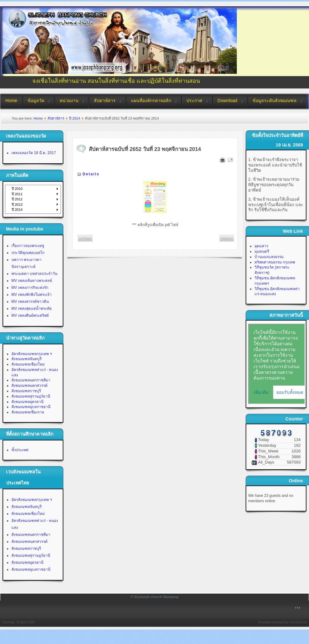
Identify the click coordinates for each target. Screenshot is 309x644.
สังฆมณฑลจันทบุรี (26, 359)
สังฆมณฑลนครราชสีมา (31, 380)
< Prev (85, 238)
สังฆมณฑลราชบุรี (26, 391)
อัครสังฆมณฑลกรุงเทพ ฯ (32, 354)
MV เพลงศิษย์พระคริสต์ (30, 315)
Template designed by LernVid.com (282, 622)
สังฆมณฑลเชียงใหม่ (28, 364)
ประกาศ (194, 101)
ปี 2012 (17, 199)
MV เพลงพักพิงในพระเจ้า (32, 295)
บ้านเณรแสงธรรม (269, 257)
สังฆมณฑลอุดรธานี (27, 402)
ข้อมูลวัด (36, 101)
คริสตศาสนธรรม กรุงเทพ (275, 262)
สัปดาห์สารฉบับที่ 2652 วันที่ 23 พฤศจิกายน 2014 (145, 149)
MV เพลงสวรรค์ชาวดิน (30, 302)
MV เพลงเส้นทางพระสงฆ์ (32, 281)
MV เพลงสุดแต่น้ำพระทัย (32, 309)
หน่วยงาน (69, 101)
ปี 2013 (17, 205)
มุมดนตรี (262, 251)
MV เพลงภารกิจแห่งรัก (30, 288)
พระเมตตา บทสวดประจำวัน (34, 274)
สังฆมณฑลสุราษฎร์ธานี (31, 396)
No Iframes (277, 364)
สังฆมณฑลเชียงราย (28, 412)
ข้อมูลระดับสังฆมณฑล (275, 101)
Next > (227, 238)
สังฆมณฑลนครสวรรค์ (29, 386)
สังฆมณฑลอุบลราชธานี (31, 407)
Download (227, 101)
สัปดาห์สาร (105, 101)
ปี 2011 (17, 194)
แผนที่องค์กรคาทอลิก (151, 101)
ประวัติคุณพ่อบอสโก (28, 253)
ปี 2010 (17, 189)
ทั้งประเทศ (20, 450)
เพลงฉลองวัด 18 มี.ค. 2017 (34, 153)
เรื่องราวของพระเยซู (28, 246)
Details (91, 174)
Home (11, 101)
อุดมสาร (261, 246)
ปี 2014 (75, 118)
